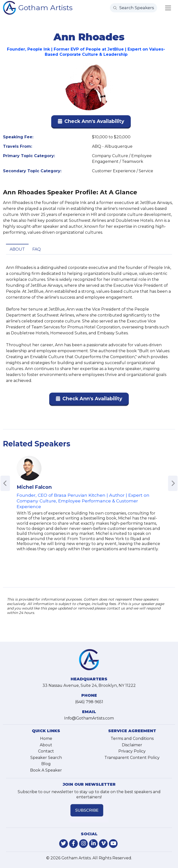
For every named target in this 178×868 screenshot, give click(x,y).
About (17, 249)
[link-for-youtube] (113, 844)
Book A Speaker (46, 770)
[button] (91, 122)
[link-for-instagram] (83, 844)
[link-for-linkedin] (93, 844)
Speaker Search (46, 758)
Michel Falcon (34, 487)
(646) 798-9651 (89, 702)
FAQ (37, 249)
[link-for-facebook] (73, 844)
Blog (46, 764)
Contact (46, 751)
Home (46, 738)
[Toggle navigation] (168, 8)
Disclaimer (132, 745)
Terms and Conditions (132, 738)
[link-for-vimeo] (103, 844)
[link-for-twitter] (64, 844)
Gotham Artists (45, 8)
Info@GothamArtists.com (89, 718)
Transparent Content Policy (132, 758)
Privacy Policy (132, 751)
